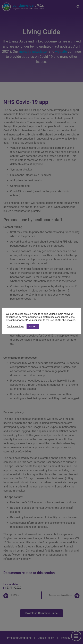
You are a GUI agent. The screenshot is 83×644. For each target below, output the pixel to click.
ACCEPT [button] (33, 326)
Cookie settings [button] (15, 327)
